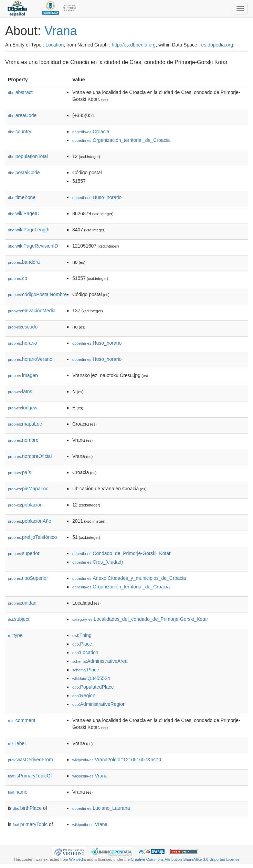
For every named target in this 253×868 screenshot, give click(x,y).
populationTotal (28, 156)
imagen (23, 375)
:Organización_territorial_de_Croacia (121, 140)
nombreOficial (30, 456)
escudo (23, 327)
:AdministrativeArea (100, 661)
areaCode (22, 115)
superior (24, 553)
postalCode (24, 172)
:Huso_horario (97, 197)
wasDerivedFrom (30, 760)
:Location (85, 652)
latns (20, 391)
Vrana (61, 31)
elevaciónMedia (32, 311)
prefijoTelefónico (32, 537)
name (18, 792)
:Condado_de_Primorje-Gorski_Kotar (122, 553)
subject (19, 619)
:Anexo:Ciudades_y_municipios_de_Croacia (129, 578)
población (25, 505)
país (20, 472)
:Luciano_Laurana (101, 808)
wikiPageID (24, 213)
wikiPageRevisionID (33, 246)
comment (22, 720)
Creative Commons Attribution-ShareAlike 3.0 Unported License (185, 859)
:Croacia (91, 132)
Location (55, 45)
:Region (84, 696)
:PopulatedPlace (93, 687)
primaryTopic (30, 824)
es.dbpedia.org (217, 45)
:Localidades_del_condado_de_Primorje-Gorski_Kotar (140, 619)
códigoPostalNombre (37, 294)
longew (23, 408)
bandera (24, 262)
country (20, 132)
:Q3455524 (91, 678)
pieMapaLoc (28, 489)
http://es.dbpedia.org (134, 45)
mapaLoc (25, 424)
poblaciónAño (30, 521)
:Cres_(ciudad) (98, 562)
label (17, 743)
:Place (82, 644)
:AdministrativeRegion (99, 704)
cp (18, 278)
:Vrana (90, 776)
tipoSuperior (28, 578)
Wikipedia (78, 859)
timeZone (22, 197)
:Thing (82, 635)
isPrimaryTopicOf (30, 776)
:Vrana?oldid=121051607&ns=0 (117, 760)
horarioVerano (30, 359)
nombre (23, 440)
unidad (22, 603)
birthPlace (27, 808)
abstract (20, 92)
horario (23, 343)
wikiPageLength (29, 230)
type (15, 635)
